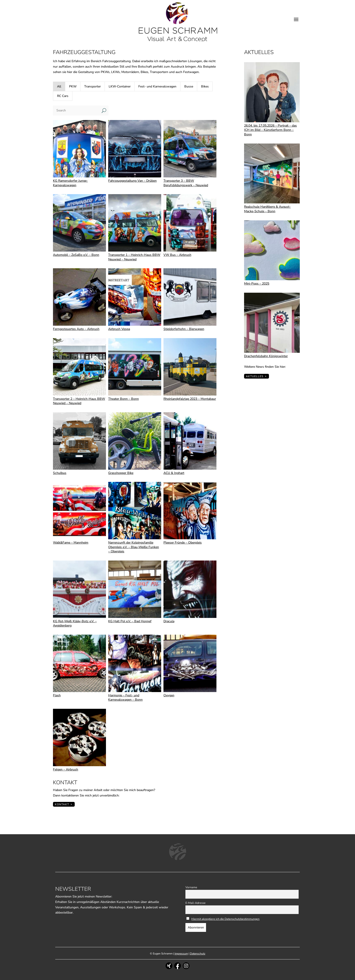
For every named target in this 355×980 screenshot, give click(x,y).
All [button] (59, 86)
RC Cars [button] (63, 96)
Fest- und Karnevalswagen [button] (157, 86)
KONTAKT (62, 804)
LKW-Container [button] (120, 86)
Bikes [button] (205, 86)
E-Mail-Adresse (195, 903)
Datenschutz (198, 954)
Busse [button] (189, 86)
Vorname (191, 887)
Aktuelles (255, 376)
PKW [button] (73, 86)
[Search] (76, 111)
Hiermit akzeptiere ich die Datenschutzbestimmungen (225, 919)
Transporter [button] (92, 86)
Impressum (181, 954)
